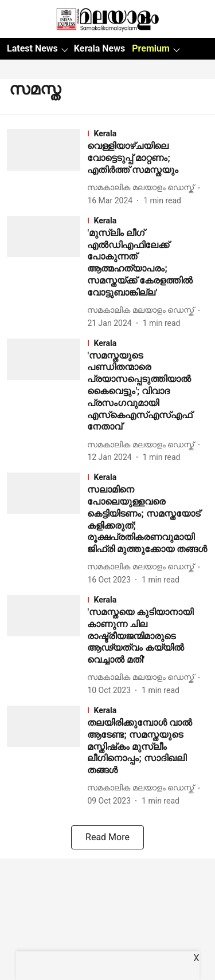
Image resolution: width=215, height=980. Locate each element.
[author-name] (143, 188)
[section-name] (148, 133)
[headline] (148, 158)
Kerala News (99, 48)
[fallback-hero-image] (47, 168)
